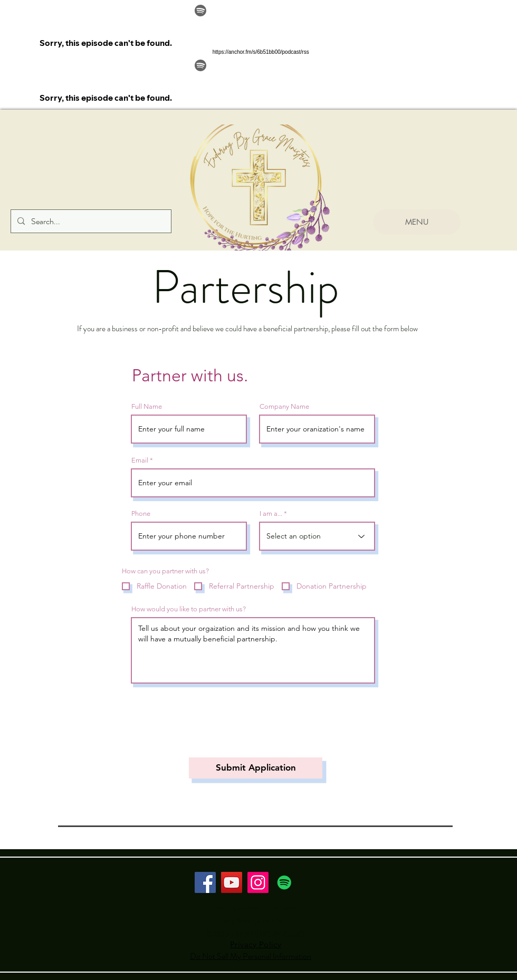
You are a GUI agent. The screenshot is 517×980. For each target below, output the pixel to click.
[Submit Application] (256, 768)
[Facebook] (205, 882)
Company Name (284, 406)
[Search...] (90, 221)
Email (140, 460)
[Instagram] (258, 882)
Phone (141, 513)
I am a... (271, 513)
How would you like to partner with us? (189, 609)
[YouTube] (232, 882)
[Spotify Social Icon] (284, 882)
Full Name (147, 406)
